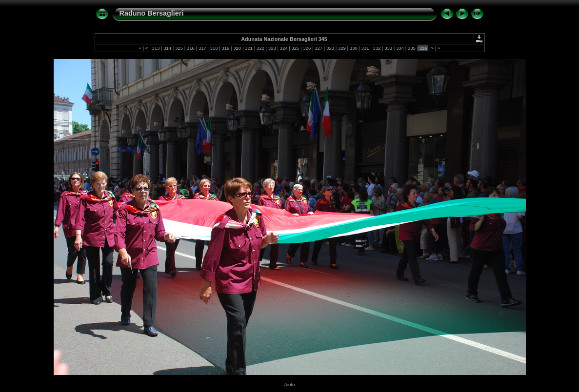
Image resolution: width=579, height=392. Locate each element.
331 (365, 48)
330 (353, 48)
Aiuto (290, 384)
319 (226, 48)
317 (202, 48)
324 (284, 48)
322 (260, 48)
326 (307, 48)
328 (330, 48)
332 (377, 48)
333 (389, 48)
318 (214, 48)
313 (156, 48)
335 (411, 48)
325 (295, 48)
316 (190, 48)
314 (167, 48)
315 (179, 48)
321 (249, 48)
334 (400, 48)
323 (272, 48)
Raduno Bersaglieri (152, 13)
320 (237, 48)
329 (342, 48)
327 (318, 48)
